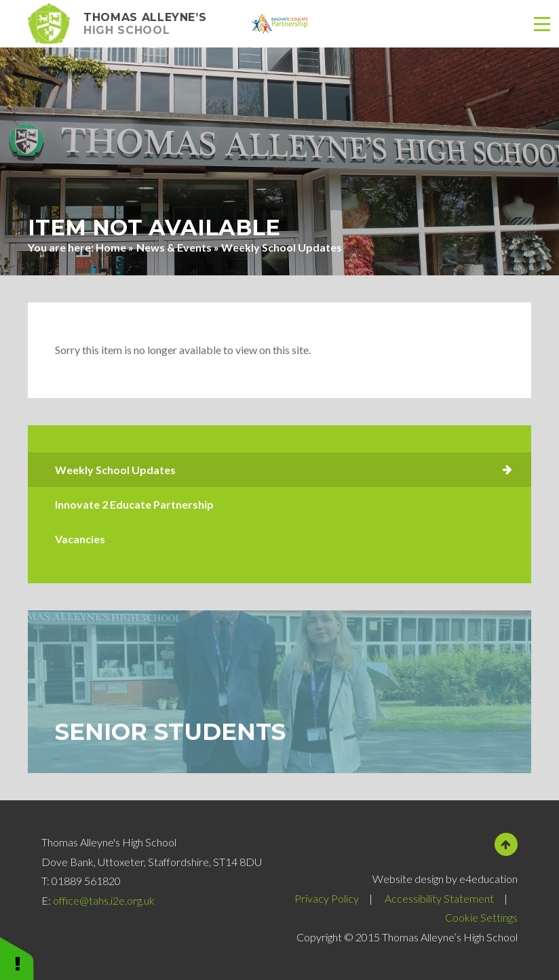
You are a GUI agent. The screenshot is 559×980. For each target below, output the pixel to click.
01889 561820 (86, 881)
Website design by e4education (445, 879)
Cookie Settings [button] (481, 917)
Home (111, 247)
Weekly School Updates (282, 247)
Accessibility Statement (439, 898)
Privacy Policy (327, 898)
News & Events (174, 247)
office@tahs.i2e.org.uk (104, 900)
